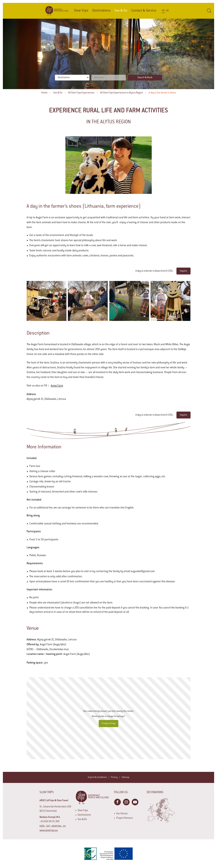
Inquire (183, 271)
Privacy (114, 777)
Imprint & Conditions (97, 777)
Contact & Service (144, 11)
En (163, 11)
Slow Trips (81, 11)
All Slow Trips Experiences (81, 93)
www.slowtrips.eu (49, 830)
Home (44, 93)
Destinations (101, 11)
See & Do (58, 93)
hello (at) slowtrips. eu (53, 826)
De (167, 11)
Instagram (126, 802)
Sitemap (125, 777)
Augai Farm (57, 386)
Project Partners (125, 818)
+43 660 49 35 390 (49, 822)
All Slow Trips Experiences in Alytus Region (122, 93)
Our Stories (122, 814)
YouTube (135, 802)
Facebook (117, 802)
